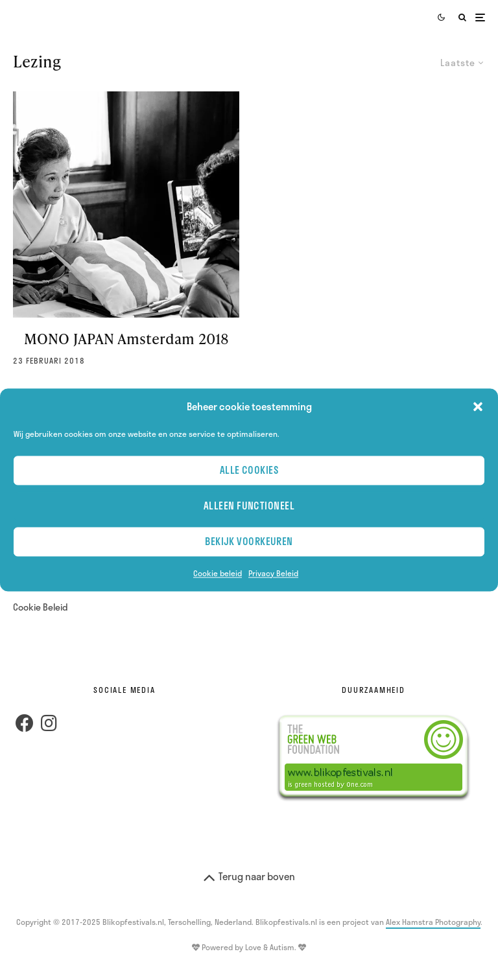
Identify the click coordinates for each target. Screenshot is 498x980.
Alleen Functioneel (249, 506)
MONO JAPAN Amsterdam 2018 (126, 339)
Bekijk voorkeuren (249, 542)
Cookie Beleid (41, 607)
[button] (478, 407)
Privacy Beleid (273, 573)
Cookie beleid (218, 573)
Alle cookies (249, 471)
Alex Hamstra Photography (433, 922)
